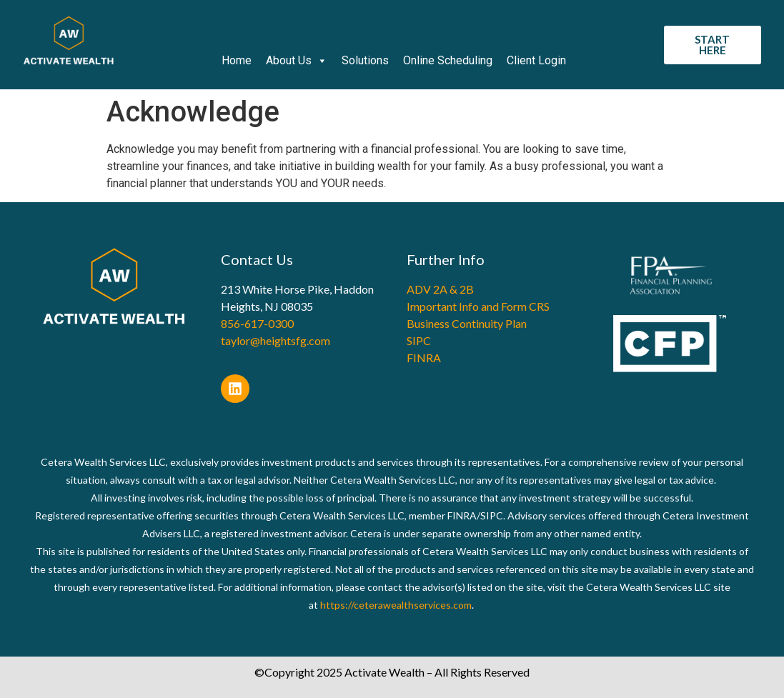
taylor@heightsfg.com (276, 340)
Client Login (536, 60)
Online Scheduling (448, 60)
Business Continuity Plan (467, 323)
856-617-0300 (257, 323)
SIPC (419, 340)
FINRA (424, 358)
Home (237, 60)
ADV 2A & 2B (440, 289)
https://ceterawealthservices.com (396, 605)
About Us (297, 61)
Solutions (365, 60)
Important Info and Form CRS (478, 306)
